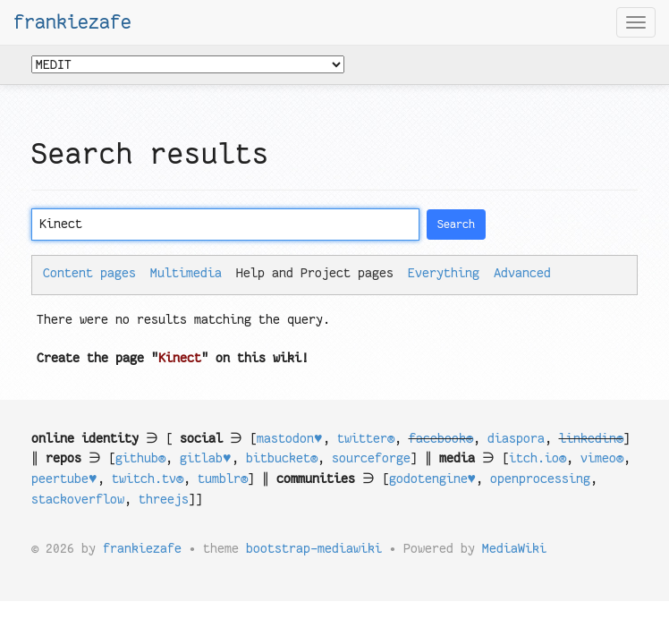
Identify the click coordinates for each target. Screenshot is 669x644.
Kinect (180, 358)
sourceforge (371, 458)
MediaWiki (514, 548)
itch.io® (538, 458)
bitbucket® (282, 458)
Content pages (89, 273)
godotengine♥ (433, 479)
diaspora (516, 438)
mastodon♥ (290, 438)
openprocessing (540, 479)
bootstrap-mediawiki (314, 548)
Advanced (522, 273)
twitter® (366, 438)
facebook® (441, 438)
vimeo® (602, 458)
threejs (164, 499)
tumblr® (223, 479)
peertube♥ (64, 479)
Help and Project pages (315, 273)
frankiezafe (72, 22)
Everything (444, 273)
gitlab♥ (206, 458)
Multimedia (186, 273)
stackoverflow (78, 499)
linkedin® (591, 438)
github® (140, 458)
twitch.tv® (148, 479)
